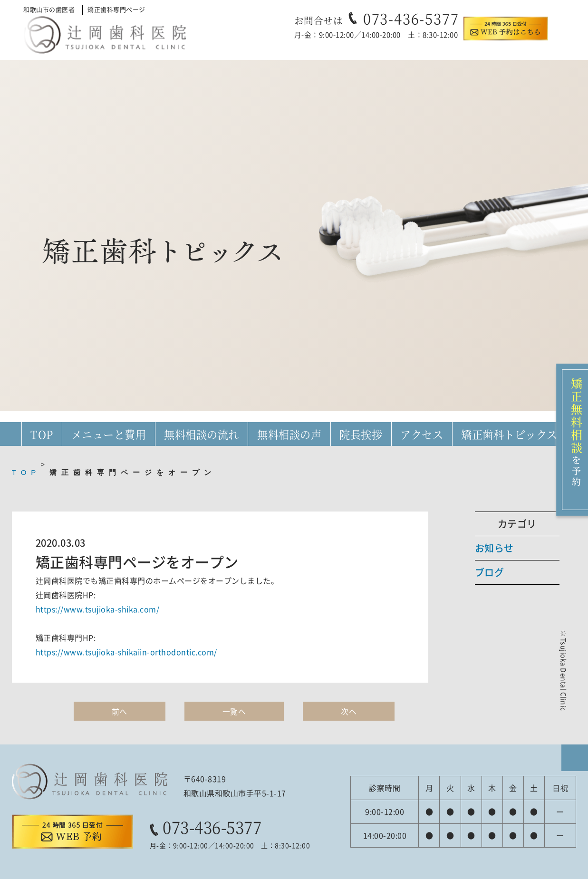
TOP (42, 434)
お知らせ (494, 548)
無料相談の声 (289, 434)
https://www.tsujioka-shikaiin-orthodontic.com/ (126, 652)
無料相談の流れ (202, 434)
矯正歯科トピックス (509, 434)
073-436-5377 (411, 18)
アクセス (422, 434)
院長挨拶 (361, 434)
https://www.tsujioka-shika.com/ (98, 609)
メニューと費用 (109, 434)
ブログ (490, 572)
